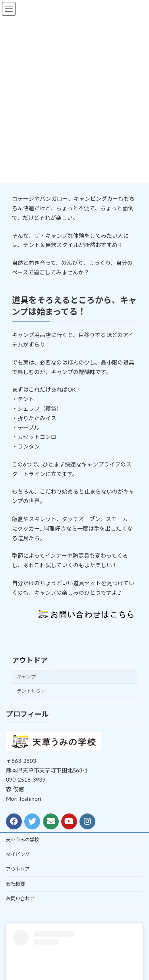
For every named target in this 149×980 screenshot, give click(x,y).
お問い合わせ (20, 899)
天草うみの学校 (23, 840)
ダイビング (18, 854)
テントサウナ (31, 691)
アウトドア (30, 660)
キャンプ (26, 676)
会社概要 (15, 884)
